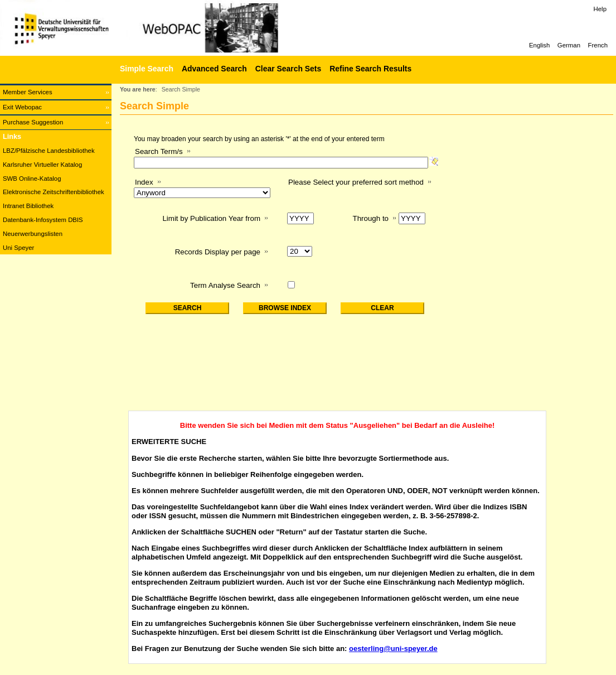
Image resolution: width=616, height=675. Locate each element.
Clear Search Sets (288, 69)
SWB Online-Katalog (32, 179)
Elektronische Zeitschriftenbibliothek (54, 192)
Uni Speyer (18, 248)
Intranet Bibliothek (28, 206)
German (569, 45)
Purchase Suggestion (33, 122)
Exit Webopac (22, 107)
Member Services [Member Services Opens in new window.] (28, 92)
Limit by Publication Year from (211, 218)
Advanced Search (214, 69)
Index (144, 182)
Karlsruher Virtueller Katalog (42, 165)
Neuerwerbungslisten (33, 234)
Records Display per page (218, 252)
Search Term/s (159, 151)
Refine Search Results (370, 69)
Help (600, 9)
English (539, 45)
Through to (371, 218)
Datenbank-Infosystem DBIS (43, 220)
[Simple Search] (145, 69)
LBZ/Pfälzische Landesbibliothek (49, 151)
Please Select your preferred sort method (356, 182)
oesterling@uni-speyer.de (393, 649)
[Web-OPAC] (167, 28)
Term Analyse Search (225, 285)
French (598, 45)
